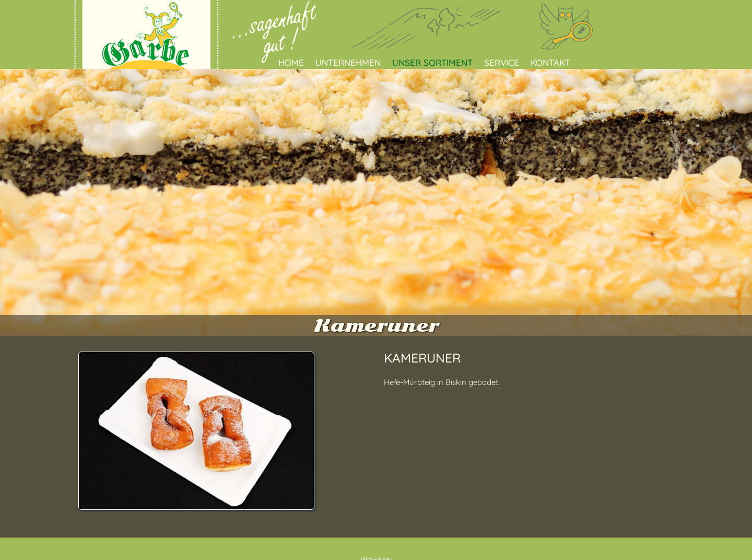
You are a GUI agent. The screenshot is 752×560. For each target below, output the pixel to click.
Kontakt (550, 62)
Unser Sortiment (432, 62)
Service (502, 62)
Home (291, 62)
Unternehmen (348, 62)
